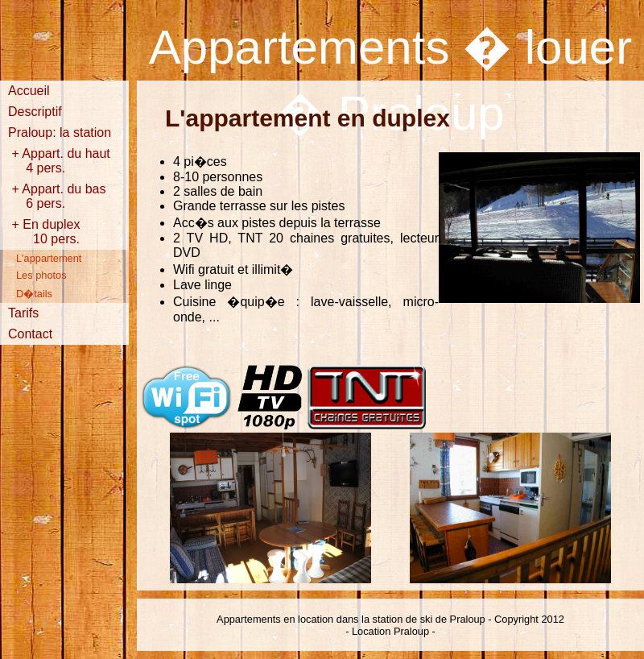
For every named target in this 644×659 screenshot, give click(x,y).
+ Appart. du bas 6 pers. (57, 196)
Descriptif (35, 112)
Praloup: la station (60, 133)
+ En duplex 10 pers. (57, 232)
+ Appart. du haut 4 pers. (59, 161)
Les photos (41, 275)
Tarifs (23, 313)
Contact (30, 334)
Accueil (29, 91)
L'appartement (49, 258)
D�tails (34, 294)
